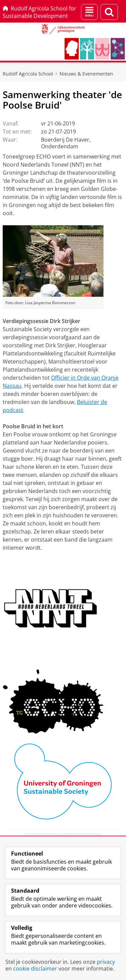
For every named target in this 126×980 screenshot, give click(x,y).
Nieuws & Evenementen (86, 74)
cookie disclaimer (35, 969)
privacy (106, 962)
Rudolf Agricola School (28, 74)
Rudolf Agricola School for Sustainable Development (39, 12)
